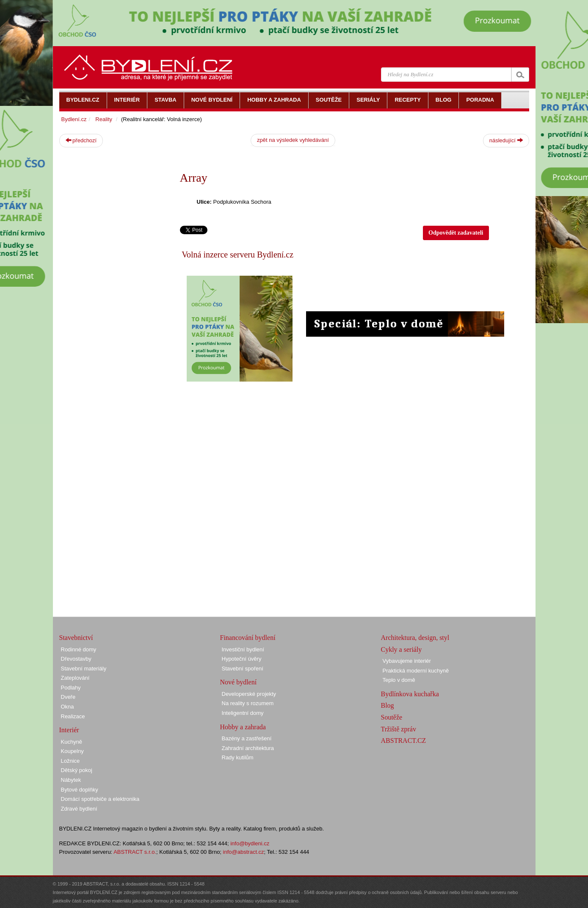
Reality (104, 119)
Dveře (68, 697)
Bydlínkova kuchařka (410, 694)
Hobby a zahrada (243, 727)
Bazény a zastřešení (247, 738)
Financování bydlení (248, 638)
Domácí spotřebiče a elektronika (100, 799)
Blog (388, 705)
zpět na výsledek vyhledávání (293, 140)
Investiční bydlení (243, 649)
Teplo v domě (399, 680)
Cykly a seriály (402, 649)
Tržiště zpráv (399, 729)
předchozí (81, 140)
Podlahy (71, 688)
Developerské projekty (249, 694)
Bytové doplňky (80, 790)
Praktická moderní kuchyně (416, 671)
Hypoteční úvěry (242, 659)
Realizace (73, 716)
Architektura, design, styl (415, 638)
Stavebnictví (76, 638)
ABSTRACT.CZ (404, 741)
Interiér (69, 730)
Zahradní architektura (248, 748)
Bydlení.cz (74, 119)
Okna (68, 707)
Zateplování (75, 678)
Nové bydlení (239, 682)
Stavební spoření (243, 669)
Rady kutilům (238, 757)
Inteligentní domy (243, 713)
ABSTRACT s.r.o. (135, 852)
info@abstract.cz (244, 852)
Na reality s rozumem (248, 703)
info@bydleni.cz (250, 843)
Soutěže (392, 717)
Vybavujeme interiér (407, 661)
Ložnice (70, 761)
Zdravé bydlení (79, 809)
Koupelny (72, 751)
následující (506, 140)
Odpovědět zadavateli (456, 233)
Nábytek (71, 780)
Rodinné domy (79, 649)
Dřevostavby (76, 659)
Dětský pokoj (77, 770)
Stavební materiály (84, 669)
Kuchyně (72, 742)
